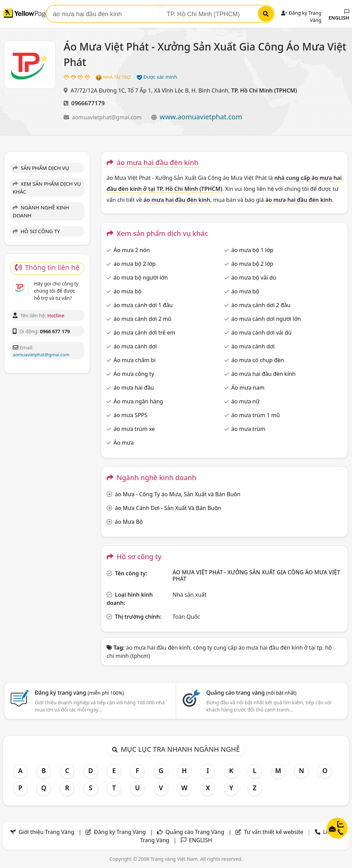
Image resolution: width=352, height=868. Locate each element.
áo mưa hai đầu (134, 388)
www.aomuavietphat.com (201, 117)
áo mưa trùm (248, 429)
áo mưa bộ (127, 291)
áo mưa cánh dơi (135, 346)
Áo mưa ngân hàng (138, 401)
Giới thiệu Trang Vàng (46, 832)
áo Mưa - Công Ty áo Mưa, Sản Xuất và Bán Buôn (178, 494)
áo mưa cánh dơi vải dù (261, 333)
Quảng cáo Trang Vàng (195, 832)
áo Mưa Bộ (129, 522)
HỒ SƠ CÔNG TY (36, 231)
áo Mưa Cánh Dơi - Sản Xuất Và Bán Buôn (168, 508)
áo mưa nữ (245, 401)
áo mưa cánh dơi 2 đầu (261, 305)
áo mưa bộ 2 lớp (135, 264)
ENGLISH (339, 15)
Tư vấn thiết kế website (274, 832)
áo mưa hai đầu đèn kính (263, 374)
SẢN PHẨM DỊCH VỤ (41, 168)
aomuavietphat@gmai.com (107, 117)
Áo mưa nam (248, 388)
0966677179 (88, 103)
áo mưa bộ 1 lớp (252, 250)
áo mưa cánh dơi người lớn (266, 319)
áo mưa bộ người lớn (141, 278)
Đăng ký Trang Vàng (120, 832)
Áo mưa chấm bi (135, 360)
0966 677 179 (55, 331)
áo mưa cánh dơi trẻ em (144, 333)
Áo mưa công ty (134, 374)
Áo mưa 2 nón (132, 250)
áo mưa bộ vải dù (254, 278)
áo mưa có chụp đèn (258, 360)
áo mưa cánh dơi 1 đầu (143, 305)
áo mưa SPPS (130, 415)
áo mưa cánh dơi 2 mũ (142, 319)
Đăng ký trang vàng (79, 693)
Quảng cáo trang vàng (251, 693)
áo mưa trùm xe (134, 429)
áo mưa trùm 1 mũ (256, 415)
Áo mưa (124, 443)
